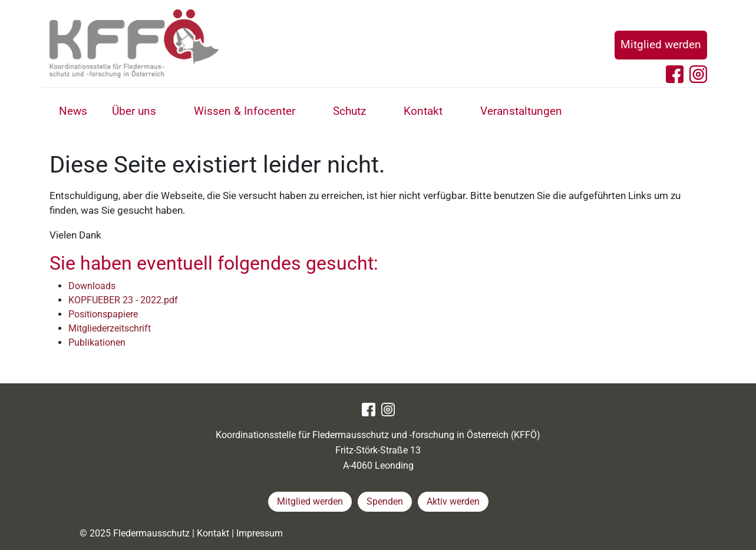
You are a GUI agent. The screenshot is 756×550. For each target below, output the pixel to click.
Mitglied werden (661, 44)
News (73, 111)
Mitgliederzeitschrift (110, 328)
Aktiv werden (453, 501)
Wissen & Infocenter (245, 111)
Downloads (92, 286)
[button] (169, 113)
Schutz (349, 111)
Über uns (134, 111)
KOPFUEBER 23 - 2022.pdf (123, 300)
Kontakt (423, 111)
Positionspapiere (103, 314)
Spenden (385, 501)
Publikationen (97, 342)
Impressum (260, 533)
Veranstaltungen (521, 111)
